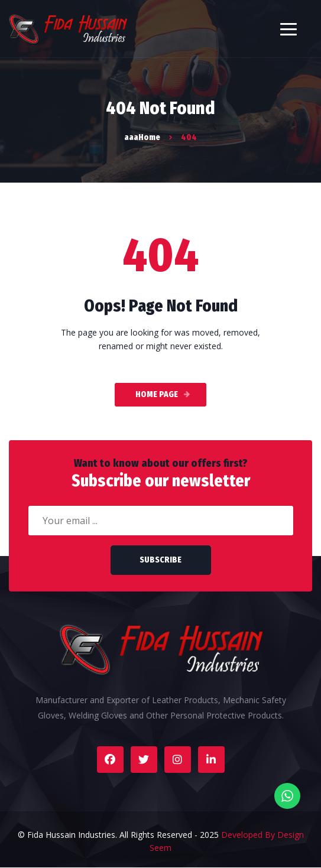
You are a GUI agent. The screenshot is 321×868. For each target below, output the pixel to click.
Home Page (157, 394)
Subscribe (160, 560)
